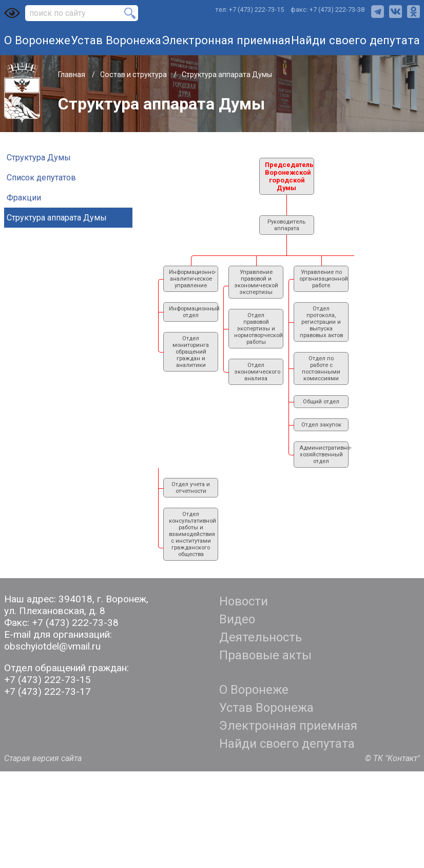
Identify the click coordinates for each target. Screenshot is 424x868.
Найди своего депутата (355, 40)
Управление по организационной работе (324, 279)
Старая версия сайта (43, 758)
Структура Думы (39, 158)
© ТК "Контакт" (392, 758)
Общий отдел (321, 402)
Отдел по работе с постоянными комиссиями (321, 368)
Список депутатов (41, 178)
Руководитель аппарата (286, 225)
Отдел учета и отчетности (191, 488)
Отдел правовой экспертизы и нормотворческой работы (258, 329)
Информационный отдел (194, 312)
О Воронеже (37, 40)
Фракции (24, 198)
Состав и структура (134, 75)
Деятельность (261, 637)
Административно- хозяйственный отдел (324, 455)
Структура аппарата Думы (57, 218)
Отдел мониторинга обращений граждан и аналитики (191, 352)
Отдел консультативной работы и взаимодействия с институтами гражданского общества (192, 534)
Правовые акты (265, 655)
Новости (244, 601)
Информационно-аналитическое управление (192, 279)
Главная (72, 75)
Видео (237, 619)
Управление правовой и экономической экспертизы (256, 282)
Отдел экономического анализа (257, 372)
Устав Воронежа (116, 40)
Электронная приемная (226, 40)
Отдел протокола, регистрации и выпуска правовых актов (321, 322)
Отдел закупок (321, 425)
